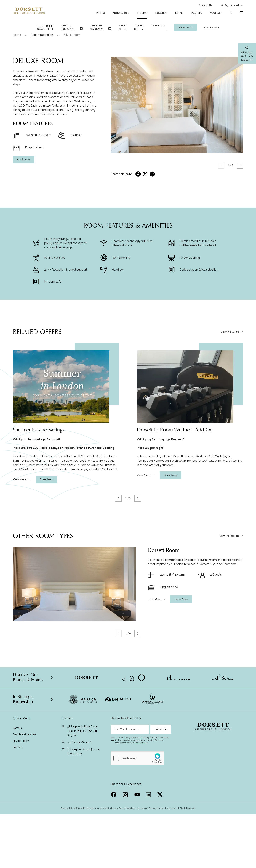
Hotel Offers (121, 13)
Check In (67, 26)
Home (101, 13)
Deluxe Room (72, 117)
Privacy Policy (21, 823)
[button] (240, 247)
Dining (179, 13)
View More (19, 574)
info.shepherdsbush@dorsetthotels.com (83, 833)
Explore (197, 13)
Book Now (186, 27)
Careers (17, 810)
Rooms (142, 13)
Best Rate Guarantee (24, 816)
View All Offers (230, 426)
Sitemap (17, 829)
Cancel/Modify (212, 28)
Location (161, 13)
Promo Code (158, 26)
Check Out (96, 26)
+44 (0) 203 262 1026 (79, 824)
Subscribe (161, 811)
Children (139, 25)
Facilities (216, 13)
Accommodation (42, 117)
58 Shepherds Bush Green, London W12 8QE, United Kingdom (83, 813)
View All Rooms (229, 630)
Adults (122, 25)
